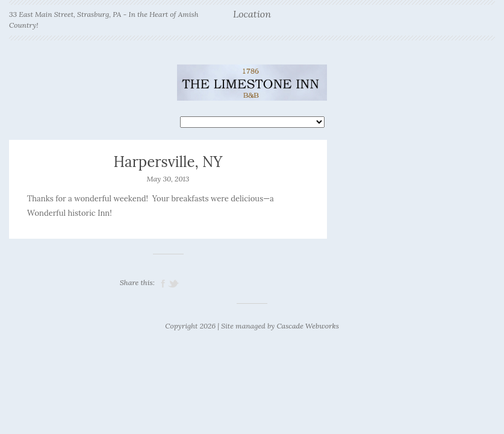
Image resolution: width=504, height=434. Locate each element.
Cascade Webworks (307, 326)
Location (252, 14)
